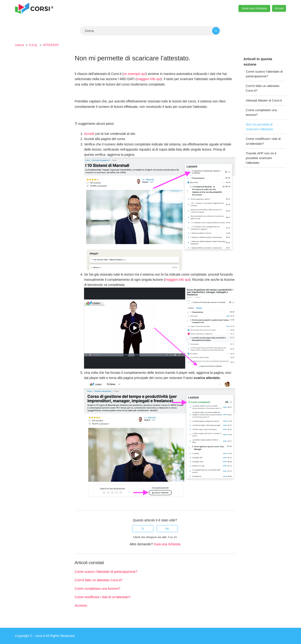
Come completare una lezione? (261, 112)
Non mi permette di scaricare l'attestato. (260, 127)
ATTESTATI (51, 45)
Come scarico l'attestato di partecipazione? (264, 74)
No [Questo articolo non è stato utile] (167, 529)
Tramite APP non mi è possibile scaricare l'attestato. (261, 158)
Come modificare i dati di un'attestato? (263, 141)
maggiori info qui (149, 79)
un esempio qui (135, 74)
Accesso (81, 605)
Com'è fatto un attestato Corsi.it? (262, 88)
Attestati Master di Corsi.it (264, 100)
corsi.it (20, 45)
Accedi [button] (279, 8)
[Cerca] (150, 31)
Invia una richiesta (254, 8)
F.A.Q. (33, 45)
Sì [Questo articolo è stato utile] (143, 529)
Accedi (89, 134)
